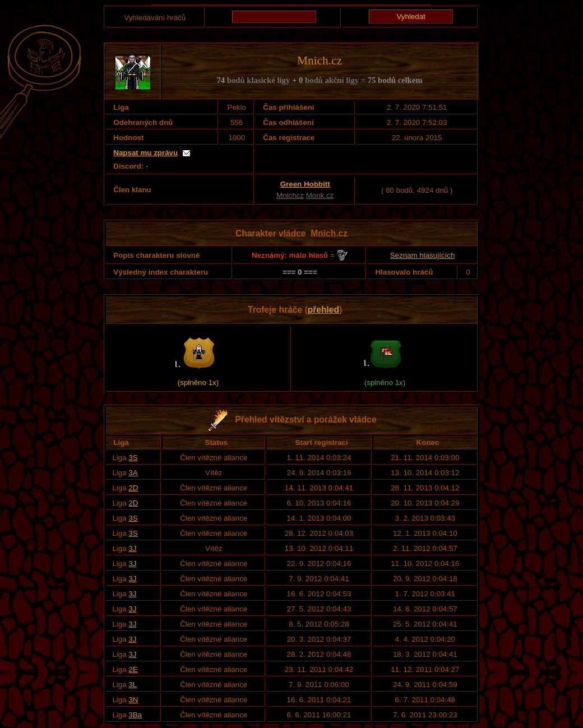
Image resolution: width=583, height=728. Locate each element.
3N (133, 700)
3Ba (135, 715)
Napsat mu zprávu (145, 153)
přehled (323, 310)
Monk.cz (320, 195)
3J (132, 548)
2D (133, 488)
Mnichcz (290, 195)
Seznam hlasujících (423, 255)
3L (133, 685)
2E (133, 669)
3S (133, 458)
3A (133, 473)
